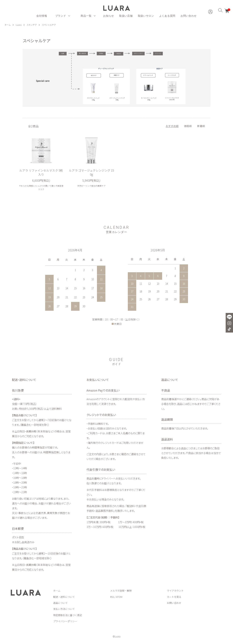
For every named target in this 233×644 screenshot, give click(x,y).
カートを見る (174, 597)
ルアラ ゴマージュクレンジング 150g (91, 172)
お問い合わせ (189, 16)
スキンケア (33, 25)
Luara (19, 25)
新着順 (201, 126)
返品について (60, 603)
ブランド (61, 16)
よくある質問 (167, 16)
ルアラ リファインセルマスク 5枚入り (41, 172)
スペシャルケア (51, 25)
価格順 (188, 126)
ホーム (8, 25)
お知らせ (109, 16)
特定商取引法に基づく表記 (68, 615)
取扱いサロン (146, 16)
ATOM (119, 597)
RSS (112, 597)
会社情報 (42, 16)
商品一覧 (86, 16)
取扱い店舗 (126, 16)
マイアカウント (175, 591)
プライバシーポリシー (65, 621)
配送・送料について (64, 597)
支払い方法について (64, 609)
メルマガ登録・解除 (121, 591)
